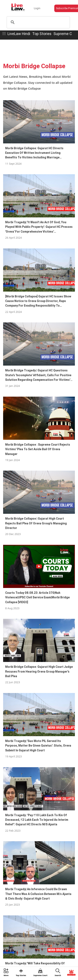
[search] (38, 22)
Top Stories (42, 34)
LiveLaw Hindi (19, 34)
